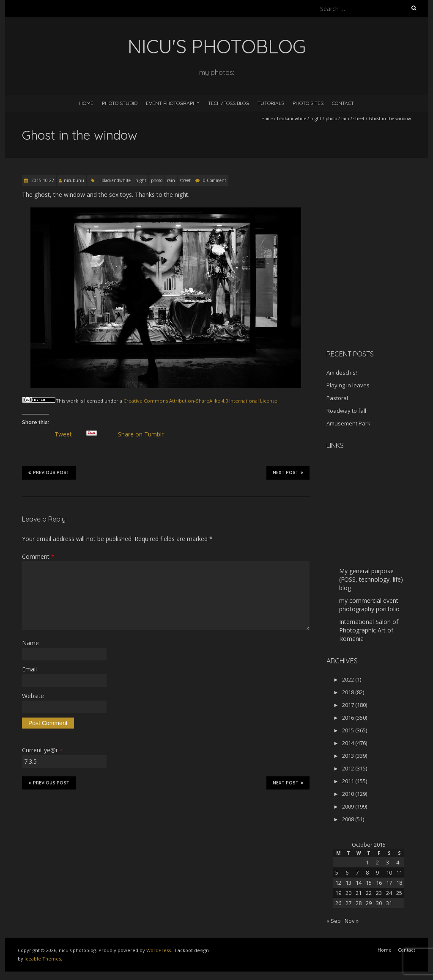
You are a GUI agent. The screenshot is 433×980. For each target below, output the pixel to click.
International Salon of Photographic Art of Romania (369, 630)
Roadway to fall (346, 411)
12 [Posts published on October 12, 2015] (338, 883)
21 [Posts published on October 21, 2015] (359, 893)
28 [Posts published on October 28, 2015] (359, 903)
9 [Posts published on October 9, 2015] (377, 872)
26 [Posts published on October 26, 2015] (338, 903)
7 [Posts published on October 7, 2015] (357, 872)
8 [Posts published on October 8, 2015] (367, 872)
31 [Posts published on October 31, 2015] (389, 903)
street (359, 119)
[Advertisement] (379, 283)
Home (86, 103)
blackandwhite (292, 119)
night (316, 119)
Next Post (288, 472)
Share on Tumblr (144, 434)
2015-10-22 (42, 180)
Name (30, 643)
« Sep (334, 921)
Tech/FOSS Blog (229, 103)
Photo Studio (120, 103)
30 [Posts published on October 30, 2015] (379, 903)
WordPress (159, 950)
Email (29, 669)
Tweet (66, 434)
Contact (343, 103)
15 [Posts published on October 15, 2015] (369, 883)
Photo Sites (308, 103)
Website (33, 696)
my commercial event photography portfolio (369, 605)
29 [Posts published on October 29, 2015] (369, 903)
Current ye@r (42, 750)
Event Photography (173, 103)
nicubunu (74, 180)
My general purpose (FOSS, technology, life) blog (371, 579)
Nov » (352, 921)
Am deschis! (342, 373)
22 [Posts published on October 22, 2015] (369, 893)
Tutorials (271, 103)
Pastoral (337, 398)
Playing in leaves (348, 385)
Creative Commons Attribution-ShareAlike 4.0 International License (200, 401)
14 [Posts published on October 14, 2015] (359, 883)
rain (345, 119)
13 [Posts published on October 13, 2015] (348, 883)
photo (331, 119)
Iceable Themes (43, 959)
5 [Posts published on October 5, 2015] (337, 872)
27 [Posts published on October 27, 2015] (348, 903)
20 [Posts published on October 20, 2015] (348, 893)
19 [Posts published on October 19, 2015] (338, 893)
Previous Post (49, 472)
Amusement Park (348, 423)
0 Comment (215, 180)
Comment (38, 556)
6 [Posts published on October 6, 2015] (347, 872)
